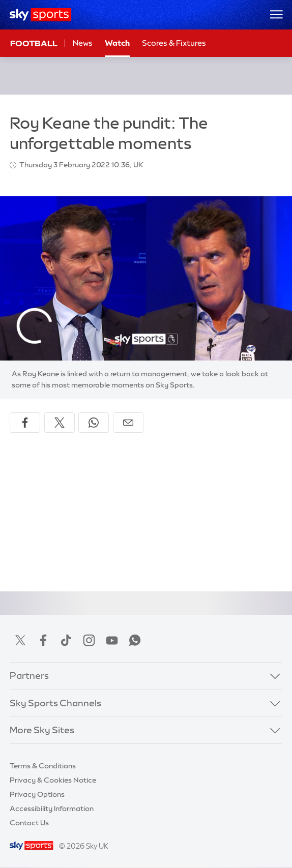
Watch (117, 43)
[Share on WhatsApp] (94, 423)
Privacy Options (37, 794)
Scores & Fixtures (174, 43)
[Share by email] (128, 423)
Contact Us (29, 823)
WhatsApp (135, 640)
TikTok (66, 640)
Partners (29, 676)
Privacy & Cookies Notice (53, 780)
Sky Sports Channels (55, 703)
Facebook (43, 640)
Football (34, 43)
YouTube (112, 640)
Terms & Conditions (43, 766)
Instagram (89, 640)
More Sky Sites (42, 730)
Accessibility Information (52, 809)
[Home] (40, 15)
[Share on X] (60, 423)
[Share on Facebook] (25, 423)
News (83, 43)
